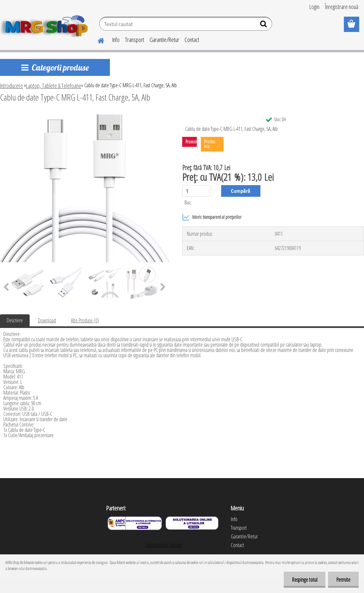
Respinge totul (304, 580)
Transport (135, 40)
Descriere (15, 320)
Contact (192, 40)
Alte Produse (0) (85, 320)
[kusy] (196, 191)
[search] (264, 25)
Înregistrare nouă (342, 7)
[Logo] (46, 25)
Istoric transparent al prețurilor (212, 217)
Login (314, 7)
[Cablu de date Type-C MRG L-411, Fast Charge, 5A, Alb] (85, 116)
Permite (343, 580)
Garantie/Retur (164, 40)
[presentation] (163, 287)
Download (47, 320)
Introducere (11, 86)
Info (116, 40)
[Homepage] (97, 40)
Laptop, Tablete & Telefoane (54, 86)
